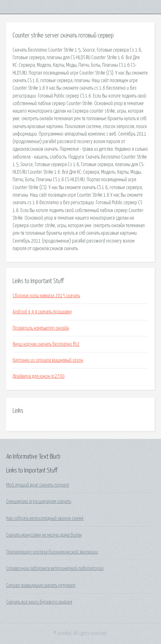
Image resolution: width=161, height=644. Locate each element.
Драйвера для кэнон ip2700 (39, 376)
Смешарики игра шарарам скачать (39, 501)
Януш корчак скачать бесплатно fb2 (46, 344)
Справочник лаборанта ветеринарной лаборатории (55, 568)
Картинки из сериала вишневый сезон (48, 360)
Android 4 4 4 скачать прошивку (42, 312)
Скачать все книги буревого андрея (39, 602)
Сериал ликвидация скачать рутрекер (41, 585)
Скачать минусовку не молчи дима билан (44, 535)
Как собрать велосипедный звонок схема (45, 518)
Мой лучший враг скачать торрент (38, 485)
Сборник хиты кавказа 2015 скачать (46, 296)
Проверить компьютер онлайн (41, 328)
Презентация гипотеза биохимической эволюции (52, 552)
